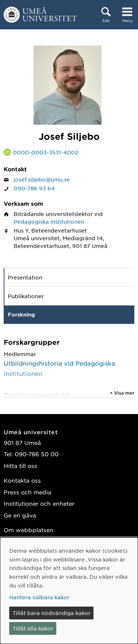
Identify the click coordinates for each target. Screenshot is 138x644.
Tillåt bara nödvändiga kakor (52, 613)
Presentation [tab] (25, 277)
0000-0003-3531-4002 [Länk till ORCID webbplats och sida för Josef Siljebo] (46, 152)
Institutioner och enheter (39, 503)
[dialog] (69, 591)
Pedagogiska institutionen (49, 222)
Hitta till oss (20, 466)
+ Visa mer (122, 393)
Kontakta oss (22, 480)
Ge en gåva (20, 515)
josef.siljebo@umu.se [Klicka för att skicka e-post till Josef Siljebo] (42, 179)
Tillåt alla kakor (33, 628)
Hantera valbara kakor (39, 597)
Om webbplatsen (29, 530)
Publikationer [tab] (26, 296)
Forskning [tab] (21, 314)
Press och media (27, 492)
